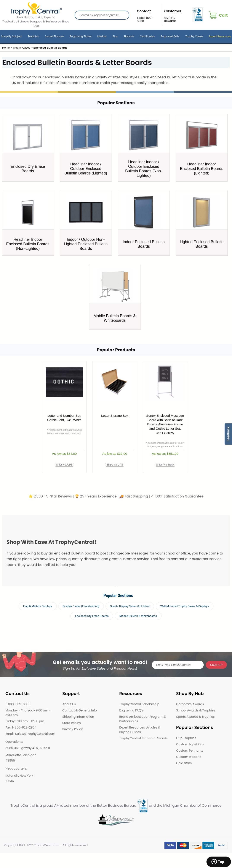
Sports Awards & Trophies (195, 717)
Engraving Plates (81, 36)
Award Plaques (54, 36)
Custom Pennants (190, 751)
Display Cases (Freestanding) (81, 606)
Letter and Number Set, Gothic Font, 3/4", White (64, 418)
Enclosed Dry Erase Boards (92, 616)
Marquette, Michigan (21, 755)
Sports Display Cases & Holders (130, 606)
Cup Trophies (186, 738)
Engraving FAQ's (131, 710)
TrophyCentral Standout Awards (144, 738)
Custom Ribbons (189, 757)
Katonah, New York (19, 776)
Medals (102, 36)
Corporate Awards (190, 704)
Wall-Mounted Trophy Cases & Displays (185, 606)
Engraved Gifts (170, 36)
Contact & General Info (80, 710)
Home (6, 48)
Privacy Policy (73, 729)
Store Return (71, 723)
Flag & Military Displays (38, 606)
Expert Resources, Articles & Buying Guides (140, 730)
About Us (69, 704)
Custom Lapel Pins (190, 744)
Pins (115, 36)
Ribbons (129, 36)
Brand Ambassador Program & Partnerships (143, 719)
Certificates (147, 36)
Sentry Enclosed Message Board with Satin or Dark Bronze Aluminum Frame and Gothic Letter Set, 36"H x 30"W (165, 424)
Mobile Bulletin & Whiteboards (138, 616)
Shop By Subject (11, 36)
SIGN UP (216, 665)
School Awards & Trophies (196, 710)
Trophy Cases (194, 36)
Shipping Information (78, 717)
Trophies (33, 36)
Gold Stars (184, 763)
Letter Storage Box (115, 416)
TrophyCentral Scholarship (139, 704)
